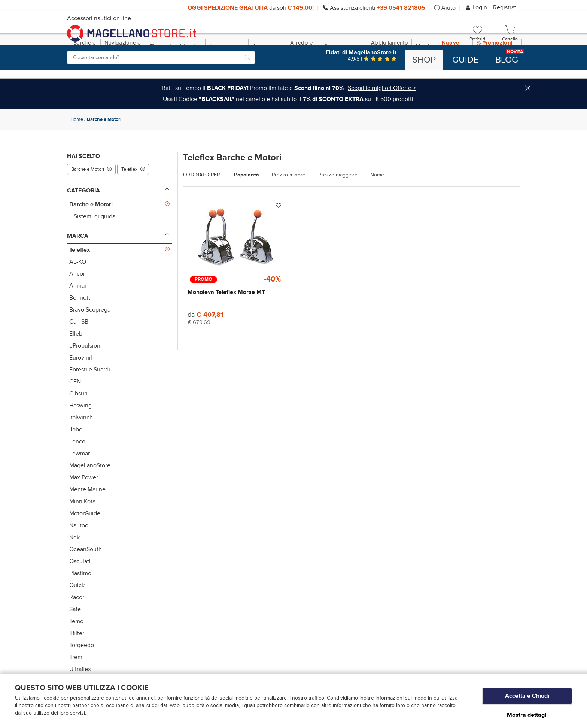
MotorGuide (85, 546)
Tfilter (77, 665)
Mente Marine (87, 522)
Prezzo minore (289, 207)
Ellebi (77, 366)
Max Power (84, 510)
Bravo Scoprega (90, 342)
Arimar (78, 318)
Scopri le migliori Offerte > (382, 120)
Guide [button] (466, 60)
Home (77, 152)
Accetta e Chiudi (527, 698)
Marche (425, 78)
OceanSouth (86, 582)
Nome (377, 207)
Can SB (79, 354)
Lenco (77, 474)
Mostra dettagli (527, 715)
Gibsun (78, 426)
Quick (77, 618)
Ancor (77, 306)
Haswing (80, 438)
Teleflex (133, 201)
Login (477, 7)
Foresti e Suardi (90, 402)
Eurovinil (81, 390)
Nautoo (79, 558)
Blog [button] (507, 60)
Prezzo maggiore (338, 207)
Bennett (80, 330)
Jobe (76, 462)
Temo (76, 653)
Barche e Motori (91, 201)
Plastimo (80, 606)
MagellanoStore (90, 498)
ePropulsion (85, 378)
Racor (77, 630)
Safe (75, 641)
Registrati (505, 7)
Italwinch (81, 450)
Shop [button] (424, 60)
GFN (75, 414)
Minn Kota (82, 534)
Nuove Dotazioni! (455, 78)
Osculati (80, 594)
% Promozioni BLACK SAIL (495, 78)
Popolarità (247, 207)
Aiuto (448, 8)
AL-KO (78, 294)
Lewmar (80, 486)
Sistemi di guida (95, 249)
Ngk (74, 570)
